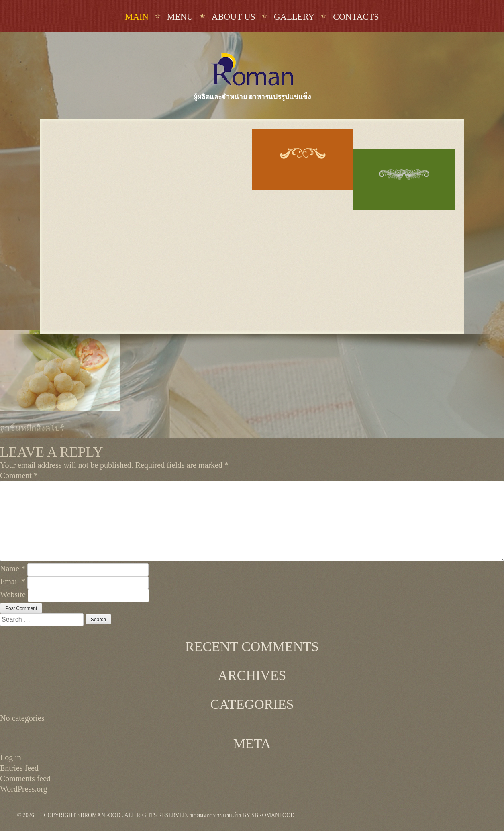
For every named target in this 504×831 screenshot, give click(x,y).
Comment (19, 475)
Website (13, 594)
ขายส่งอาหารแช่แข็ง (215, 815)
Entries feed (19, 768)
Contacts (356, 17)
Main (137, 17)
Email (13, 581)
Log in (11, 757)
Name (13, 569)
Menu (180, 17)
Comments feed (25, 778)
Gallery (294, 17)
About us (234, 17)
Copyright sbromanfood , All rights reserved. (116, 815)
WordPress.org (23, 789)
